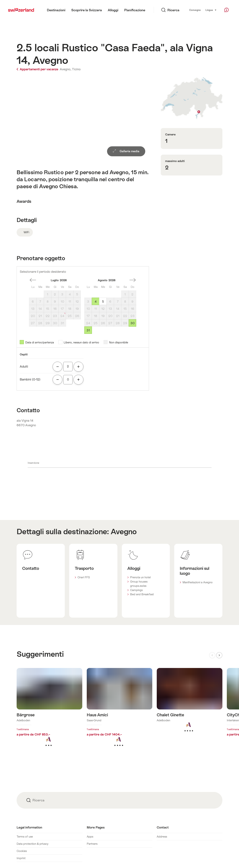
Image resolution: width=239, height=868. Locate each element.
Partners (92, 844)
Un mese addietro (33, 280)
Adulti (24, 366)
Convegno (195, 10)
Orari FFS (84, 577)
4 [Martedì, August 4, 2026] (96, 302)
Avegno (124, 532)
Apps (90, 837)
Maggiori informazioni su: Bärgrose (49, 713)
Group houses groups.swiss (139, 584)
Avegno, (66, 69)
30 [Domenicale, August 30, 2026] (133, 323)
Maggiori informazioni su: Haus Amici (120, 713)
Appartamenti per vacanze (38, 69)
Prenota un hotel (140, 577)
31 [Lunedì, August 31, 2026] (88, 330)
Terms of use (25, 837)
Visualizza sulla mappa (192, 98)
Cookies (22, 851)
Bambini (30, 379)
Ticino (76, 69)
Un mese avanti (133, 280)
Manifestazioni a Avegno (198, 582)
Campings (136, 590)
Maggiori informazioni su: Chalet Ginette (190, 706)
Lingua (211, 10)
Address (162, 837)
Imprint (21, 858)
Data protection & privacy (32, 844)
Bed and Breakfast (142, 594)
